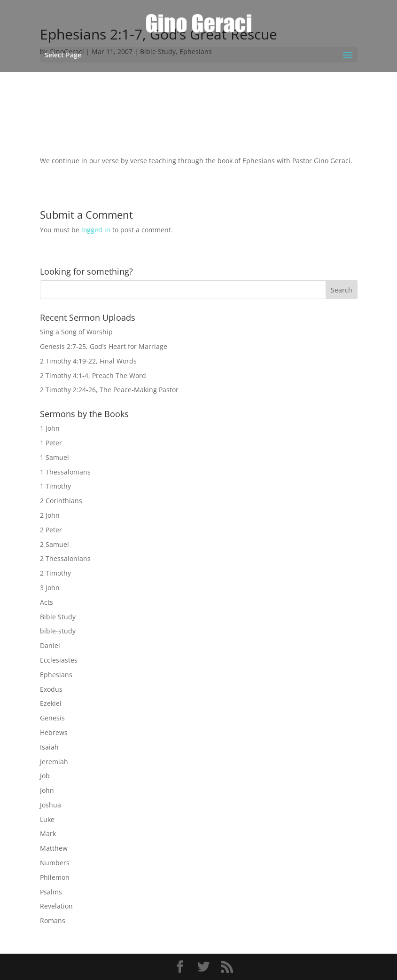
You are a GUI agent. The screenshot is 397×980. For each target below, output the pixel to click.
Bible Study (58, 617)
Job (45, 776)
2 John (50, 515)
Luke (47, 819)
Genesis (52, 718)
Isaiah (49, 747)
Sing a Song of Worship (76, 332)
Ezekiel (51, 703)
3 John (50, 588)
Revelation (56, 906)
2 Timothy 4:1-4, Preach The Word (93, 375)
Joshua (51, 805)
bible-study (58, 631)
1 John (50, 428)
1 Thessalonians (65, 472)
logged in (96, 230)
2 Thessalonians (65, 558)
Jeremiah (54, 762)
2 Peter (51, 530)
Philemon (55, 877)
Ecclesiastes (59, 660)
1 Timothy (55, 486)
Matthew (54, 848)
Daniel (50, 645)
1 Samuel (54, 457)
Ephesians (56, 675)
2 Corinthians (61, 501)
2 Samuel (54, 544)
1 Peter (51, 443)
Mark (48, 834)
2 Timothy (55, 573)
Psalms (51, 892)
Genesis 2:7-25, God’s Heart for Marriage (104, 346)
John (47, 790)
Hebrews (54, 732)
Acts (47, 602)
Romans (53, 921)
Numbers (55, 863)
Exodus (51, 689)
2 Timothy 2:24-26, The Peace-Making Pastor (109, 390)
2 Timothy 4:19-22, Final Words (88, 361)
